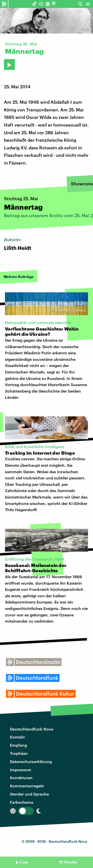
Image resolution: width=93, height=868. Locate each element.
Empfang (18, 745)
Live (24, 862)
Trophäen (19, 753)
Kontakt (17, 737)
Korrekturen (21, 778)
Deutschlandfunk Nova (32, 729)
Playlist (71, 862)
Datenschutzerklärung (31, 761)
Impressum (21, 770)
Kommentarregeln (27, 786)
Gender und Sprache (29, 794)
